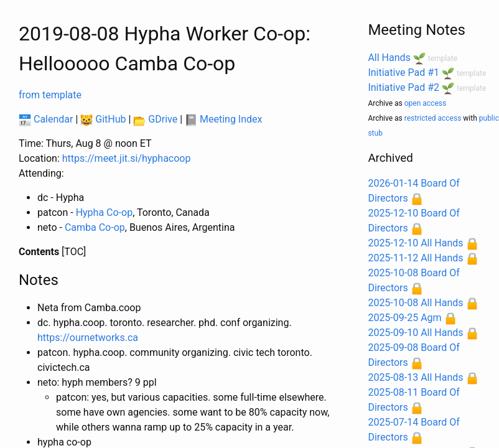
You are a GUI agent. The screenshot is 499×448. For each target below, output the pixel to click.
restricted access (433, 118)
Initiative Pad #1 (403, 72)
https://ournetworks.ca (88, 338)
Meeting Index (223, 119)
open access (425, 103)
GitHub (103, 119)
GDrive (155, 119)
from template (50, 95)
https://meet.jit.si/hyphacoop (127, 158)
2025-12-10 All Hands (415, 243)
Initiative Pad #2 (403, 87)
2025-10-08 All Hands (415, 303)
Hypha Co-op (105, 212)
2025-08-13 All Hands (415, 377)
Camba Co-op (95, 227)
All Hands (389, 58)
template (443, 58)
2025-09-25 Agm (404, 318)
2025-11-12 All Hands (415, 258)
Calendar (46, 119)
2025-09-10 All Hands (415, 333)
